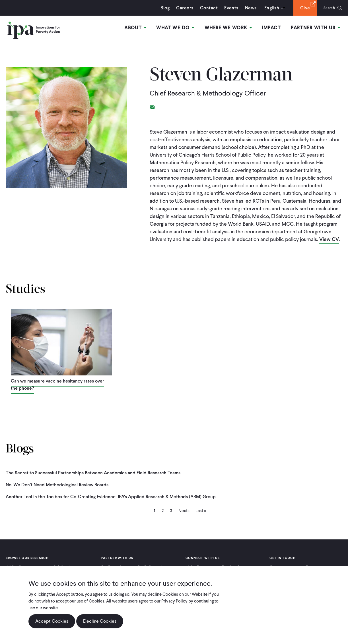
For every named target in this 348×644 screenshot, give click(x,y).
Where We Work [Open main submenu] (231, 28)
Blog (162, 8)
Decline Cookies (100, 621)
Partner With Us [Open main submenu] (316, 28)
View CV (329, 239)
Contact (205, 8)
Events (228, 8)
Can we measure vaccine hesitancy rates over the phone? (57, 385)
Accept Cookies (52, 621)
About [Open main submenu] (141, 28)
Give (301, 8)
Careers (181, 8)
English (268, 8)
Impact (273, 28)
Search (327, 8)
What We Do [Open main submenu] (179, 28)
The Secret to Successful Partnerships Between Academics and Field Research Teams (93, 472)
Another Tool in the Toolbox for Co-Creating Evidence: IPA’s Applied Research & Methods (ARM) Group (111, 496)
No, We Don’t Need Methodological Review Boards (57, 484)
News (247, 8)
